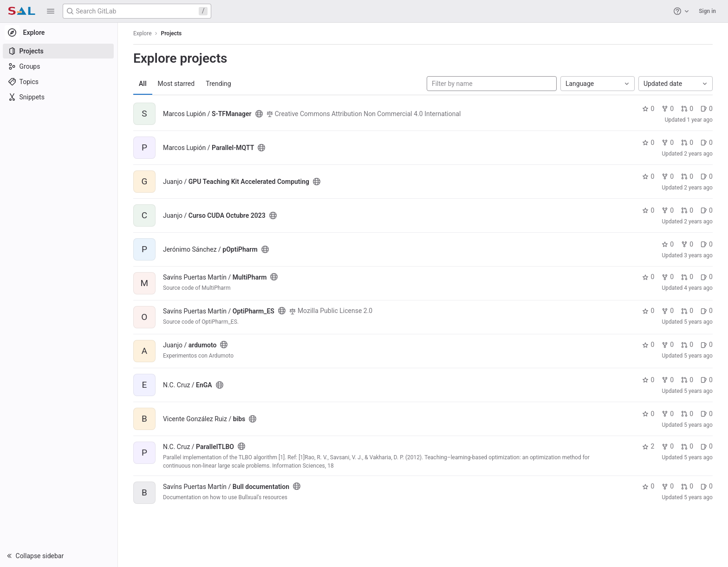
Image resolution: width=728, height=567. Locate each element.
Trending (219, 84)
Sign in (707, 11)
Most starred (177, 84)
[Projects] (59, 51)
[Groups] (59, 66)
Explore (143, 33)
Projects (172, 33)
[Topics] (59, 82)
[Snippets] (59, 97)
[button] (51, 11)
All (143, 84)
